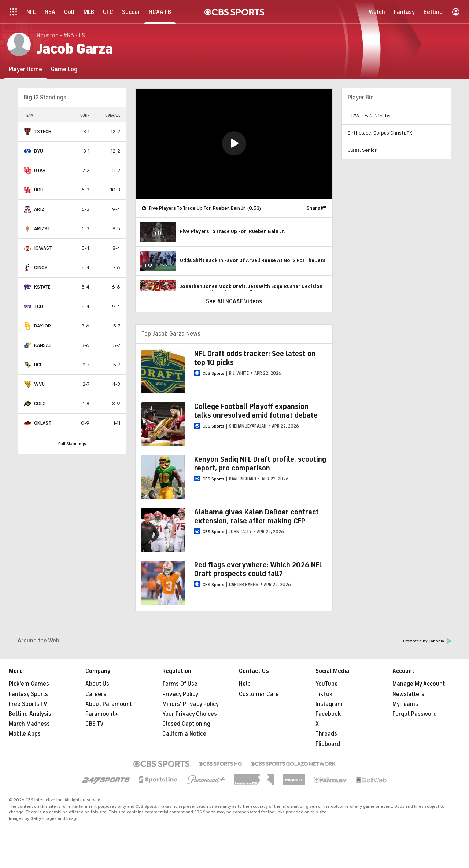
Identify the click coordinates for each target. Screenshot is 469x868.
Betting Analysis (30, 714)
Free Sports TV (28, 704)
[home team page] (27, 132)
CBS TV (95, 724)
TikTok (324, 694)
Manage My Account (419, 684)
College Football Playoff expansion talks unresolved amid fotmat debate (256, 411)
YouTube (327, 684)
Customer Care (259, 694)
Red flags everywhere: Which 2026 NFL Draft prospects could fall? (258, 569)
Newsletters (408, 694)
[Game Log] (64, 69)
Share (313, 208)
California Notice (184, 734)
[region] (234, 144)
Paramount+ (102, 714)
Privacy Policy (180, 694)
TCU (38, 306)
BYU (38, 151)
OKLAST (43, 423)
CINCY (41, 268)
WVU (39, 384)
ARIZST (42, 229)
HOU (39, 190)
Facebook (328, 714)
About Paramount (109, 704)
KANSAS (43, 345)
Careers (96, 694)
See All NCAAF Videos (234, 301)
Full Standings (72, 444)
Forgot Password (415, 714)
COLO (40, 404)
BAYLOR (43, 326)
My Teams (405, 704)
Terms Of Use (180, 684)
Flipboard (328, 744)
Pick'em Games (29, 684)
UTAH (40, 170)
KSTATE (42, 287)
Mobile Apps (25, 734)
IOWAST (43, 248)
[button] (234, 143)
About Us (97, 684)
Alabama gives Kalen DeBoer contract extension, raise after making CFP (256, 517)
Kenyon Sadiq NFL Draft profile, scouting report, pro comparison (260, 464)
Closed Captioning (186, 724)
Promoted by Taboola (427, 641)
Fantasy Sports (28, 694)
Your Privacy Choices (190, 714)
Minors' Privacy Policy (191, 704)
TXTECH (43, 131)
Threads (326, 734)
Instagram (329, 704)
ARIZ (39, 209)
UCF (38, 365)
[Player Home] (25, 69)
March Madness (29, 724)
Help (245, 684)
